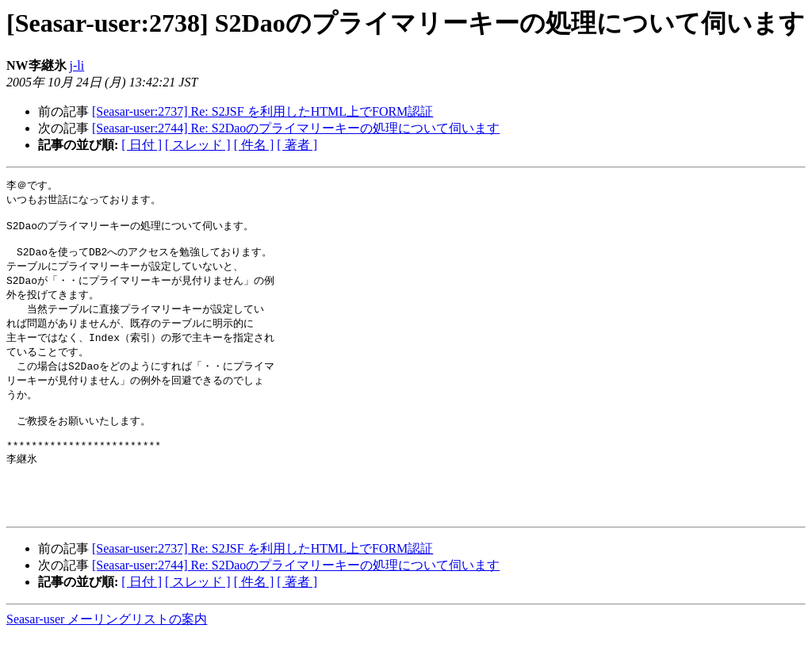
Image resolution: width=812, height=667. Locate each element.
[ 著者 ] (297, 145)
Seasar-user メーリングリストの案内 (107, 652)
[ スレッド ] (198, 145)
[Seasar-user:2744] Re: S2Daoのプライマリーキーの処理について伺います (296, 128)
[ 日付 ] (142, 145)
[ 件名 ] (254, 145)
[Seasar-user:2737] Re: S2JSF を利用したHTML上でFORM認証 (262, 111)
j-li (77, 65)
